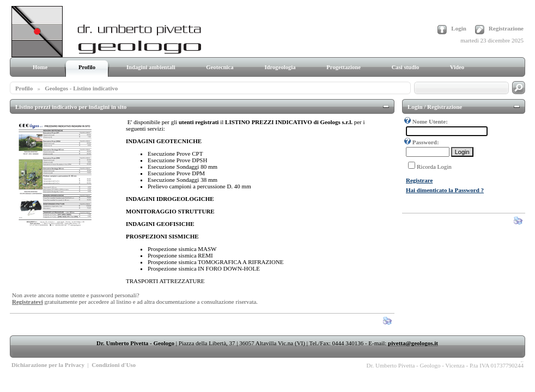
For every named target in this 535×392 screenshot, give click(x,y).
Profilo (24, 88)
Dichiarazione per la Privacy (48, 365)
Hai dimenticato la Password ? (445, 190)
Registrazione (506, 28)
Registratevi (28, 302)
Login (459, 28)
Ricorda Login (434, 167)
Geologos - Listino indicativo (81, 88)
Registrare (419, 180)
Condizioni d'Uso (114, 365)
